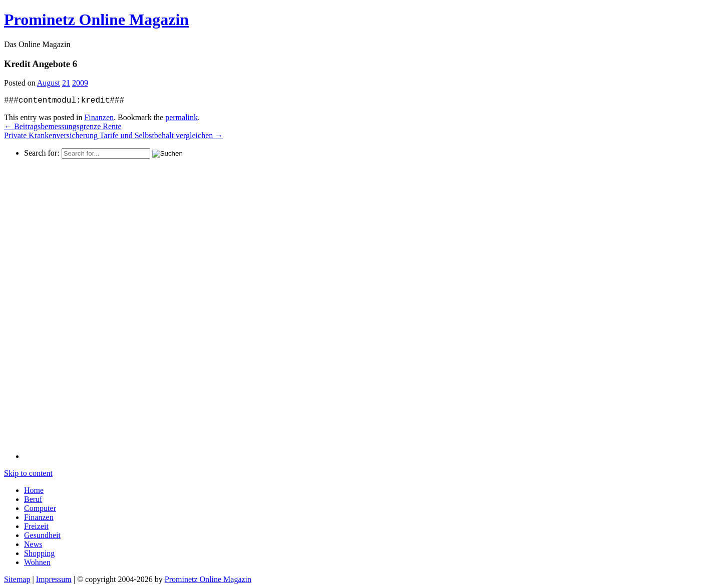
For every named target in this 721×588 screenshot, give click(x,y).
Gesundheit (42, 535)
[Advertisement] (64, 309)
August (49, 83)
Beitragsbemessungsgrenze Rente (63, 126)
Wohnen (37, 562)
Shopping (39, 553)
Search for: (42, 153)
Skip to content (28, 473)
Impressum (54, 579)
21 (66, 83)
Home (34, 490)
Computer (40, 508)
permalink (182, 117)
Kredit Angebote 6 (41, 64)
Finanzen (99, 117)
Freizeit (36, 526)
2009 (80, 83)
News (33, 544)
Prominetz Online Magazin (208, 579)
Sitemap (17, 579)
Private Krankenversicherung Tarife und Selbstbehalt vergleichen (113, 135)
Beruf (33, 499)
